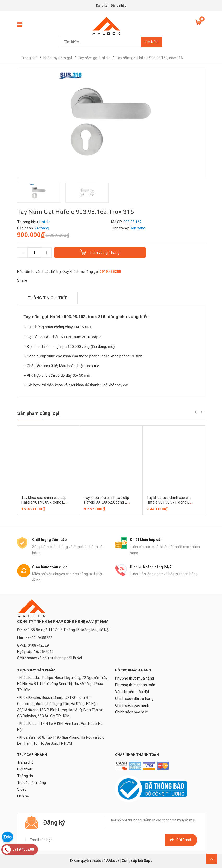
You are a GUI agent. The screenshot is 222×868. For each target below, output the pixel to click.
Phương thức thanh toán (135, 685)
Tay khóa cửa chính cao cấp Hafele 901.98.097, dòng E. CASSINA (44, 502)
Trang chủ (25, 762)
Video (22, 789)
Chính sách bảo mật (131, 712)
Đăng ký (102, 5)
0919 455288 (110, 272)
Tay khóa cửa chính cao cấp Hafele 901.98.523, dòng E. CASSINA (107, 502)
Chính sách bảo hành (132, 705)
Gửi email (181, 840)
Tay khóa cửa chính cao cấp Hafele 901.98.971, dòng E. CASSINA (169, 502)
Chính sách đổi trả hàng (134, 699)
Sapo (148, 861)
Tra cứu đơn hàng (32, 783)
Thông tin (25, 776)
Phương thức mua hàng (134, 678)
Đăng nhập (119, 5)
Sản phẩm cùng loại (38, 413)
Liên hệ (23, 796)
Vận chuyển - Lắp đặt (132, 692)
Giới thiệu (25, 769)
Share (22, 280)
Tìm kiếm (152, 42)
